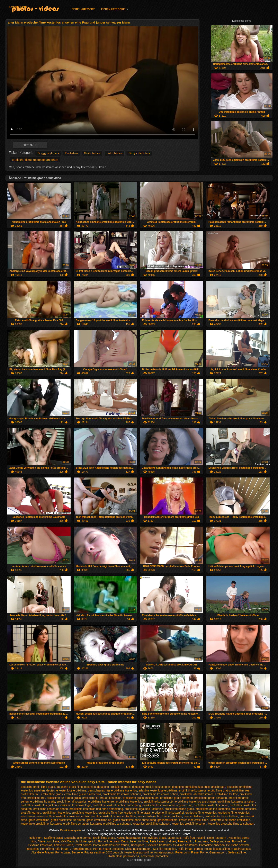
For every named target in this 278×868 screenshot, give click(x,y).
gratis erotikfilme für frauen (68, 820)
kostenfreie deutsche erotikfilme (230, 820)
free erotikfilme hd (149, 816)
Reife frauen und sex (163, 841)
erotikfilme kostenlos (129, 802)
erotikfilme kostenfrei (101, 802)
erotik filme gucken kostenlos (83, 794)
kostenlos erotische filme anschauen (231, 824)
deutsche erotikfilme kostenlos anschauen (199, 787)
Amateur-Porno (63, 845)
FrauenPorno (199, 852)
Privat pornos (83, 845)
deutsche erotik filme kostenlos (76, 787)
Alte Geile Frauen (42, 852)
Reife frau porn (217, 838)
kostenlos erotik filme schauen (70, 824)
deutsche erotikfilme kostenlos (151, 787)
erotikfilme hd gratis (43, 802)
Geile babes (92, 153)
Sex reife (77, 852)
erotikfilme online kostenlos (213, 809)
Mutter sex (174, 838)
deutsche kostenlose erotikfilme (66, 790)
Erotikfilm (72, 153)
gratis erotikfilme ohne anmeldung (134, 820)
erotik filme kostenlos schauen (122, 794)
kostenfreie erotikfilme (35, 824)
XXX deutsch (114, 852)
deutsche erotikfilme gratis (114, 787)
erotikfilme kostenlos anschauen (195, 802)
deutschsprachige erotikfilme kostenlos (113, 790)
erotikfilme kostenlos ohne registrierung (167, 805)
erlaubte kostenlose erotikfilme (158, 790)
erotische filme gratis (137, 813)
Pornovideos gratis (154, 838)
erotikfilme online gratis (179, 809)
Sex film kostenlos (165, 849)
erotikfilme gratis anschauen (141, 798)
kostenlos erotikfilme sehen (189, 824)
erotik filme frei (30, 794)
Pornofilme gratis (109, 841)
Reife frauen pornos (190, 849)
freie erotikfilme (193, 816)
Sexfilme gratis (53, 838)
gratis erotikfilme (39, 820)
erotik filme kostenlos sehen (160, 794)
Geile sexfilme (237, 852)
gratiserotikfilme (168, 820)
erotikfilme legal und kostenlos (144, 809)
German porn (218, 852)
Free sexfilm (185, 841)
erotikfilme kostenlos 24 (159, 802)
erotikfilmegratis (31, 813)
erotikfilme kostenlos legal (75, 805)
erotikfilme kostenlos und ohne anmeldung (96, 809)
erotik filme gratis (52, 794)
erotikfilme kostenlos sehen (51, 809)
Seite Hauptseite (83, 9)
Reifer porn (182, 852)
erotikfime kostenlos (84, 813)
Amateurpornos (164, 852)
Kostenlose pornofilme (139, 852)
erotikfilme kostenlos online (211, 805)
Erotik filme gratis (104, 838)
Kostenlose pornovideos (124, 856)
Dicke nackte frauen (138, 849)
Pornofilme (239, 841)
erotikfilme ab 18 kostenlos (197, 794)
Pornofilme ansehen (212, 845)
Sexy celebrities (139, 153)
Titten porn (138, 845)
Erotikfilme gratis (19, 7)
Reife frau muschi (194, 838)
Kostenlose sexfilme (217, 849)
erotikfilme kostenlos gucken (39, 805)
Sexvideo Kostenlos (159, 845)
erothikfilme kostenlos (193, 790)
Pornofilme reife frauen (55, 849)
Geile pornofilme (220, 841)
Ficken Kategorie (113, 9)
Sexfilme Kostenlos (185, 845)
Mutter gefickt (88, 841)
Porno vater (63, 852)
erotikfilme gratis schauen (211, 798)
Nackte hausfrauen (129, 838)
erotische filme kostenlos (201, 813)
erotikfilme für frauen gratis (64, 798)
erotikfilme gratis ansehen (177, 798)
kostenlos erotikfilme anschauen (111, 824)
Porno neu (201, 841)
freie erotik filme (172, 816)
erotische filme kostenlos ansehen (35, 160)
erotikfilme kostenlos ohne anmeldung (117, 805)
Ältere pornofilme (48, 841)
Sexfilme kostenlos (40, 845)
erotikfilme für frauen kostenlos (102, 798)
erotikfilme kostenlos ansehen (236, 802)
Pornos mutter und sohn (108, 849)
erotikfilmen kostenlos (56, 813)
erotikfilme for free (226, 794)
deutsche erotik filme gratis (38, 787)
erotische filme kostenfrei (168, 813)
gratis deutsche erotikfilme (221, 816)
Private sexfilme (95, 852)
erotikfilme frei (36, 798)
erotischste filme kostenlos (98, 816)
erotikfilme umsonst (244, 809)
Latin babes (115, 153)
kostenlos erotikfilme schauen (151, 824)
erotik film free (241, 790)
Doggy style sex (48, 153)
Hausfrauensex (241, 849)
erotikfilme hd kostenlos (72, 802)
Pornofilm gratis (82, 849)
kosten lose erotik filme (194, 820)
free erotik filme (126, 816)
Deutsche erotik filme (135, 841)
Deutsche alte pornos (78, 838)
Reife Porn (36, 838)
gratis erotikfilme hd (99, 820)
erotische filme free (111, 813)
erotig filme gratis (219, 790)
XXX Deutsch (69, 841)
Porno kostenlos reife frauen (111, 845)
